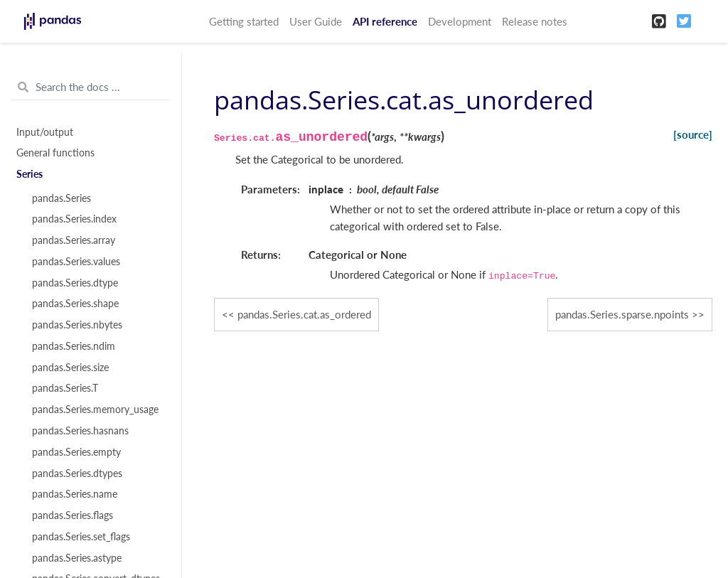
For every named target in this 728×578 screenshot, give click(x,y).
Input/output (45, 132)
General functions (55, 153)
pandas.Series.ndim (74, 346)
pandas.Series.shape (75, 304)
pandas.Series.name (75, 494)
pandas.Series (61, 198)
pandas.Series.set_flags (81, 537)
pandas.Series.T (65, 388)
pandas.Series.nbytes (77, 325)
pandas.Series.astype (77, 558)
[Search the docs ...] (91, 87)
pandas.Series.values (76, 262)
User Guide (316, 21)
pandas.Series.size (70, 368)
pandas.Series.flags (73, 515)
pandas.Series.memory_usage (95, 410)
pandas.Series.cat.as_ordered (304, 314)
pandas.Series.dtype (75, 283)
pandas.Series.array (74, 240)
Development (460, 21)
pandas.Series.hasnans (80, 431)
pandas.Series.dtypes (77, 473)
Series (30, 174)
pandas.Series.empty (76, 452)
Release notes (535, 21)
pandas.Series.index (74, 219)
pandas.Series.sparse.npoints (622, 314)
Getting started (244, 21)
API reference (385, 21)
